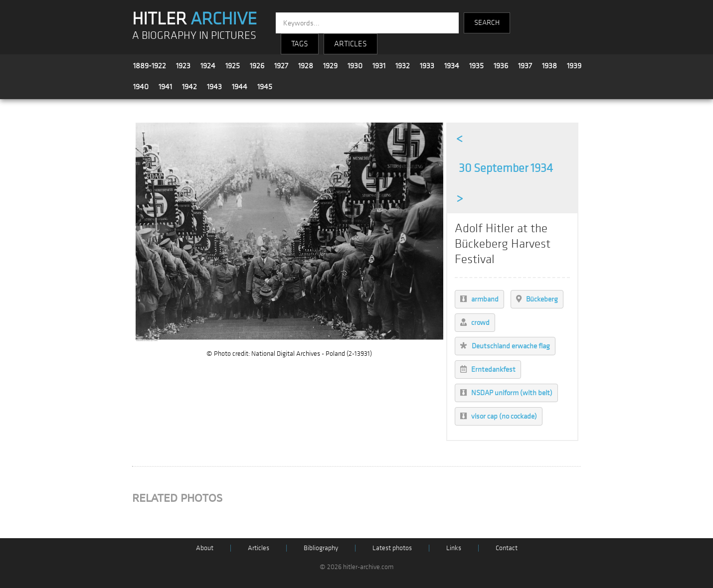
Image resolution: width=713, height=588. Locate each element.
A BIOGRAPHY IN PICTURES (194, 36)
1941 (165, 87)
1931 (379, 66)
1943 (214, 87)
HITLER (194, 19)
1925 (233, 66)
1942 (189, 87)
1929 (330, 66)
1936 (501, 66)
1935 (476, 66)
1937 (525, 66)
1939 (574, 66)
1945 (265, 87)
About (205, 548)
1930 (355, 66)
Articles (259, 548)
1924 (208, 66)
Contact (507, 548)
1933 (427, 66)
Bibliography (321, 548)
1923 (183, 66)
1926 (257, 66)
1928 (306, 66)
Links (454, 548)
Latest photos (392, 548)
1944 (240, 87)
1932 (403, 66)
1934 (452, 66)
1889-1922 (150, 66)
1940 (141, 87)
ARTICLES (351, 44)
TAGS (300, 44)
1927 (281, 66)
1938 (549, 66)
